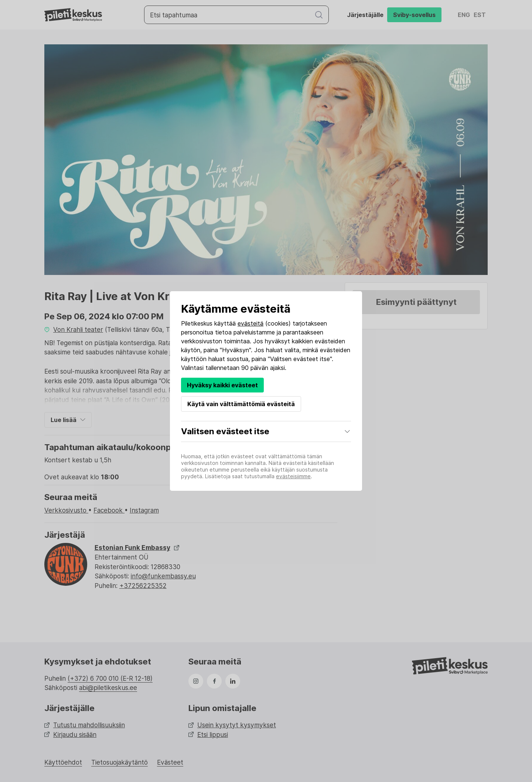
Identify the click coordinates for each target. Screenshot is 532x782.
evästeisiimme (293, 476)
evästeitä (250, 323)
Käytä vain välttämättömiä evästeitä (241, 404)
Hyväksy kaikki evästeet (222, 385)
